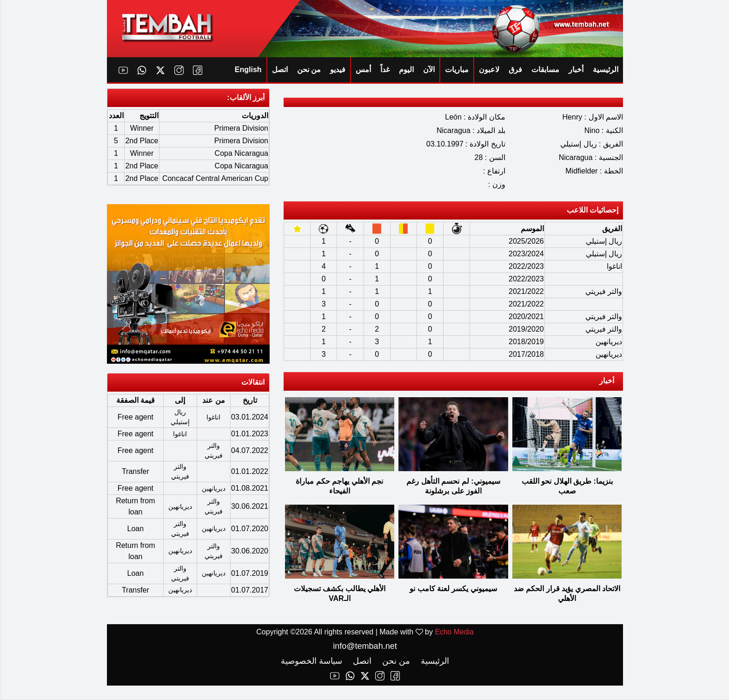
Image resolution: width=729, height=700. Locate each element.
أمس (363, 70)
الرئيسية (605, 70)
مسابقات (545, 70)
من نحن (308, 70)
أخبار (576, 70)
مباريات (456, 70)
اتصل (279, 70)
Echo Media (454, 632)
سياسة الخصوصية (311, 661)
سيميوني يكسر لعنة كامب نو (453, 589)
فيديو (337, 70)
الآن (428, 70)
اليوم (406, 70)
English (248, 70)
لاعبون (489, 70)
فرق (515, 70)
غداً (384, 70)
